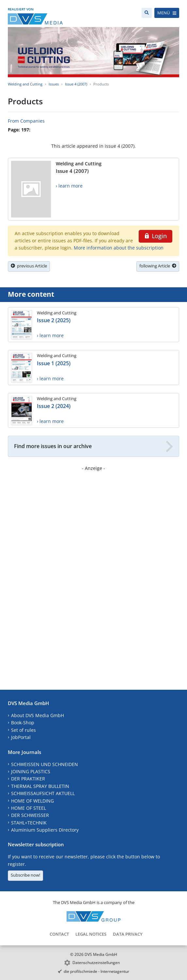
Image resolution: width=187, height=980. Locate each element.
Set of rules (23, 730)
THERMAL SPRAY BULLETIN (40, 786)
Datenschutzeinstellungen (96, 963)
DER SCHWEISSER (30, 815)
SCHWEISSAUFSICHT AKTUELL (43, 793)
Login (156, 236)
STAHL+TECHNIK (29, 823)
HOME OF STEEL (29, 808)
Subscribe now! (25, 875)
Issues (54, 84)
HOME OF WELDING (32, 801)
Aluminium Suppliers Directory (45, 830)
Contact (59, 934)
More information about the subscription (119, 248)
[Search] (147, 13)
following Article (158, 266)
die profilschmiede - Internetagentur (96, 971)
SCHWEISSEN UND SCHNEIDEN (45, 764)
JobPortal (21, 737)
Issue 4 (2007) (76, 84)
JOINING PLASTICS (31, 771)
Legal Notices (91, 934)
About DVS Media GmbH (38, 715)
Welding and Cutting (25, 84)
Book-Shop (23, 723)
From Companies (26, 121)
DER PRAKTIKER (28, 779)
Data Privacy (128, 934)
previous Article (29, 266)
